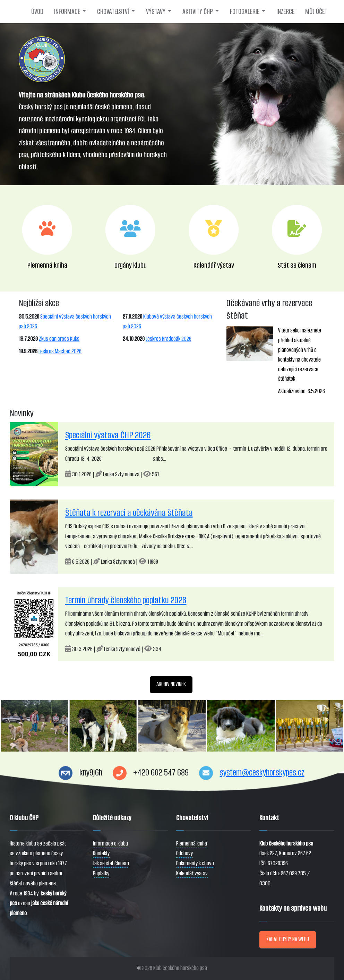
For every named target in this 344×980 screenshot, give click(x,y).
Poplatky (101, 873)
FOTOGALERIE (245, 11)
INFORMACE (67, 11)
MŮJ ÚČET (316, 11)
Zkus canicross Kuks (59, 339)
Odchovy (184, 853)
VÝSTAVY (156, 11)
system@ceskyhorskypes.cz (262, 773)
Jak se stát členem (111, 863)
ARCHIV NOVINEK (171, 684)
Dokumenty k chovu (195, 863)
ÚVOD (37, 11)
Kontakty (101, 853)
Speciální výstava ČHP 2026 (108, 435)
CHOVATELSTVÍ (113, 11)
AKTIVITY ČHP (198, 11)
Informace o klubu (110, 844)
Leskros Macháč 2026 (60, 351)
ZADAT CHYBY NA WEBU (288, 939)
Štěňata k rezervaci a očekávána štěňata (129, 513)
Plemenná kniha (192, 844)
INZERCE (285, 11)
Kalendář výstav (192, 873)
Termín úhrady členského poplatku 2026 (126, 600)
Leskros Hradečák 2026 (169, 339)
